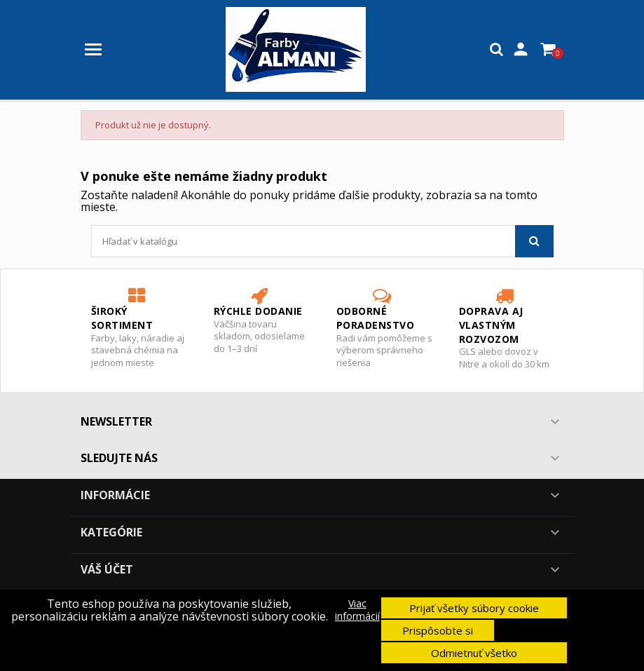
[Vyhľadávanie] (322, 241)
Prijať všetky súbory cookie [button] (474, 608)
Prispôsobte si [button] (438, 630)
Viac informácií (357, 610)
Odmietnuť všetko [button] (474, 653)
